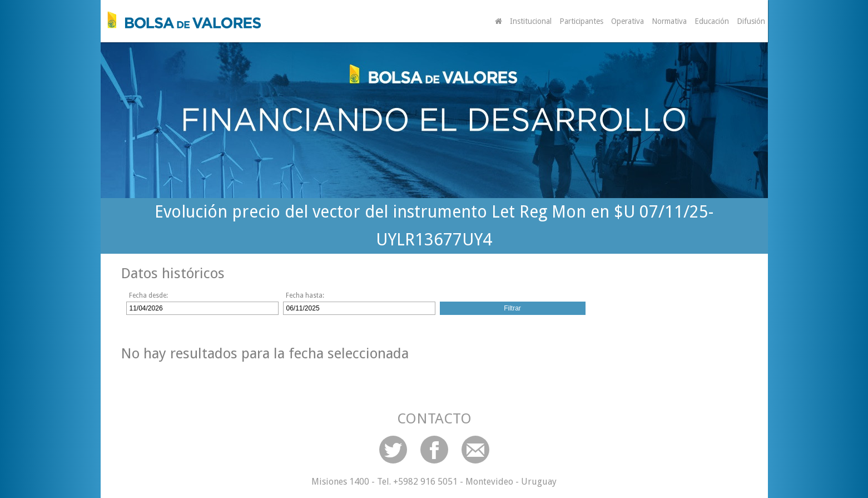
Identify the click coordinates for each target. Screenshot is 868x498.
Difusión (751, 21)
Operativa (628, 21)
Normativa (669, 21)
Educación (712, 21)
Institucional (531, 21)
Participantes (581, 21)
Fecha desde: (148, 295)
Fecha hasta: (305, 295)
